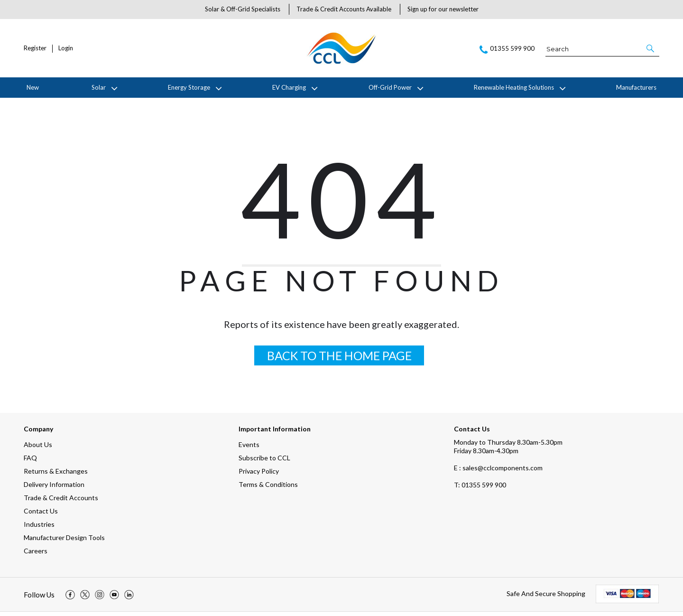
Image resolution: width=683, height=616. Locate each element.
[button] (651, 48)
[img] (70, 599)
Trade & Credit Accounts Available (344, 9)
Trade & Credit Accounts (61, 502)
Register (35, 48)
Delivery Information (54, 489)
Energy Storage (189, 87)
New (33, 87)
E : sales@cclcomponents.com (498, 472)
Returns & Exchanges (56, 475)
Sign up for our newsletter (443, 9)
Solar (99, 87)
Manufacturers (636, 87)
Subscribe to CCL (264, 462)
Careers (36, 555)
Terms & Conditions (268, 489)
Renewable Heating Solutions (514, 87)
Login (66, 48)
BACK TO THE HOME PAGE (339, 360)
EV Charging (289, 87)
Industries (39, 528)
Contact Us (41, 515)
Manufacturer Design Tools (64, 542)
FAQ (30, 462)
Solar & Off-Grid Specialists (243, 9)
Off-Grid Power (390, 87)
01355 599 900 (480, 489)
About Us (38, 449)
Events (249, 449)
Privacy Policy (259, 475)
